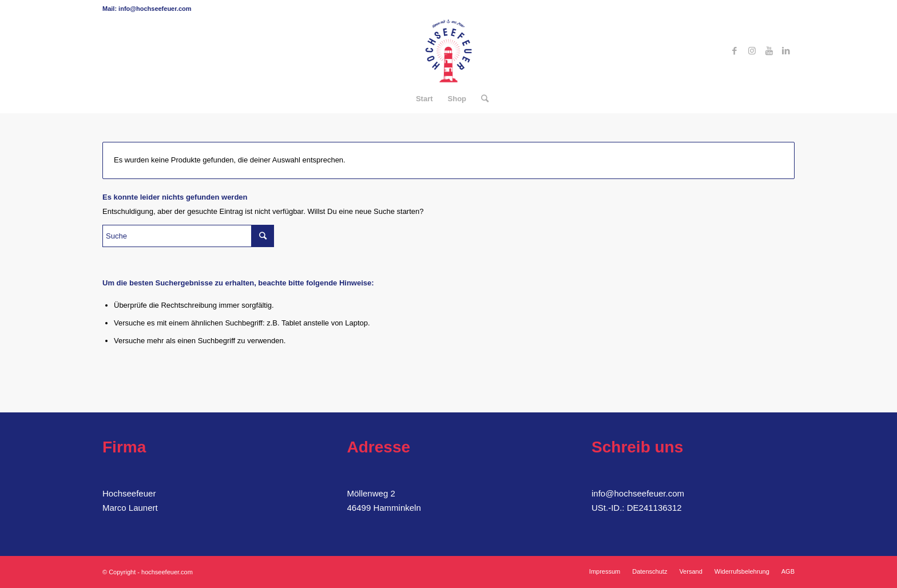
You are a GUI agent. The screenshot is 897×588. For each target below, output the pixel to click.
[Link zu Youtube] (769, 51)
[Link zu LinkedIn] (786, 51)
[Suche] (481, 99)
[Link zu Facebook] (735, 51)
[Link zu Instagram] (752, 51)
